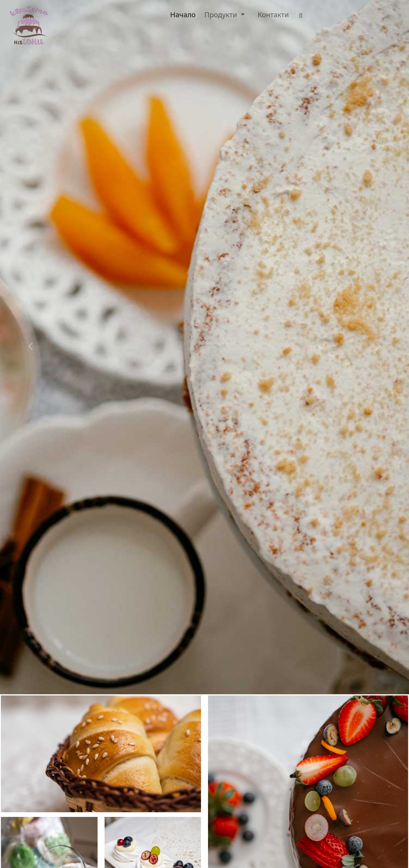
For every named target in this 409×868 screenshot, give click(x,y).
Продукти (222, 14)
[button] (31, 347)
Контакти (273, 14)
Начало (183, 14)
